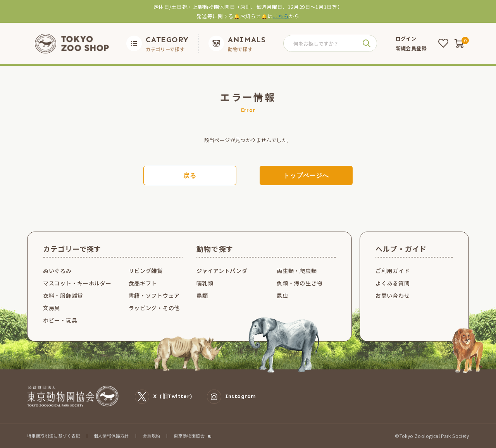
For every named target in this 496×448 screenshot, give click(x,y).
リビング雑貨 (146, 271)
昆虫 (282, 295)
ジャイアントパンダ (222, 271)
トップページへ (306, 176)
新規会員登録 (411, 48)
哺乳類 (205, 283)
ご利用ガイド (393, 271)
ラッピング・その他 (154, 308)
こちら (281, 16)
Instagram (232, 397)
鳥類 (202, 295)
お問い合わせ (393, 295)
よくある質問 (393, 283)
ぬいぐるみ (57, 271)
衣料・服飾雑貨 (63, 295)
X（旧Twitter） (165, 397)
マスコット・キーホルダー (77, 283)
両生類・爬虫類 (297, 271)
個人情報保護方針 (111, 436)
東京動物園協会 (189, 436)
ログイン (406, 39)
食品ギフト (143, 283)
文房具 (52, 308)
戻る (190, 176)
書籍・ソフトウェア (154, 295)
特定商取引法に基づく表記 (54, 436)
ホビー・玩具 (60, 320)
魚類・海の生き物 (300, 283)
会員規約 (152, 436)
